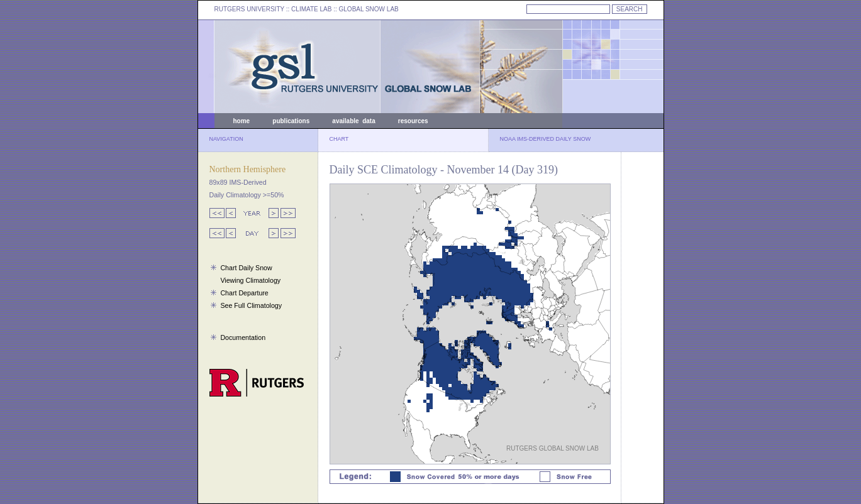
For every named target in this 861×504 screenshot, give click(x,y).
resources (413, 121)
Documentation (243, 337)
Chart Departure (244, 293)
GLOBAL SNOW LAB (369, 9)
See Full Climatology (251, 305)
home (242, 121)
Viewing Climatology (250, 280)
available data (353, 121)
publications (291, 121)
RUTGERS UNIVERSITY (250, 9)
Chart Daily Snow (246, 268)
